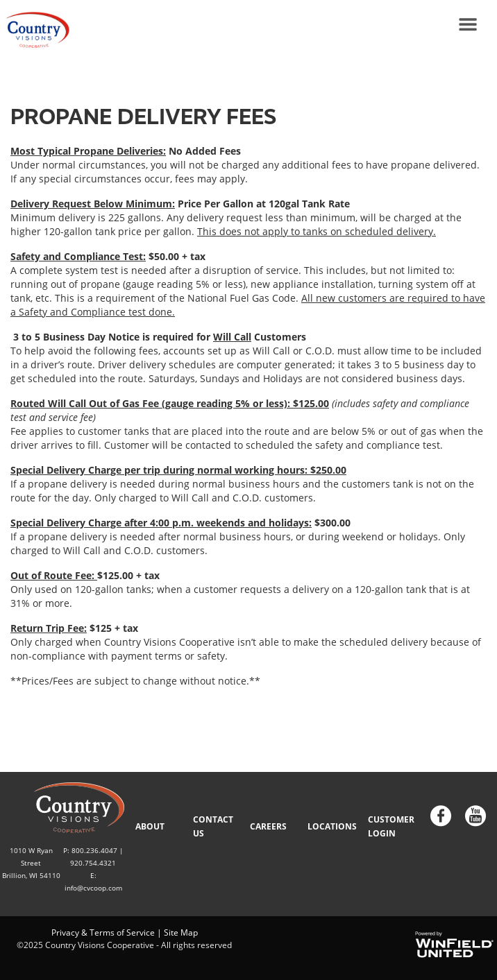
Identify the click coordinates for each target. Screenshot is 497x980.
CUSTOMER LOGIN (391, 826)
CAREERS (268, 826)
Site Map (181, 932)
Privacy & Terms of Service (103, 932)
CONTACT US (213, 826)
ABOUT (150, 826)
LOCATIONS (332, 826)
